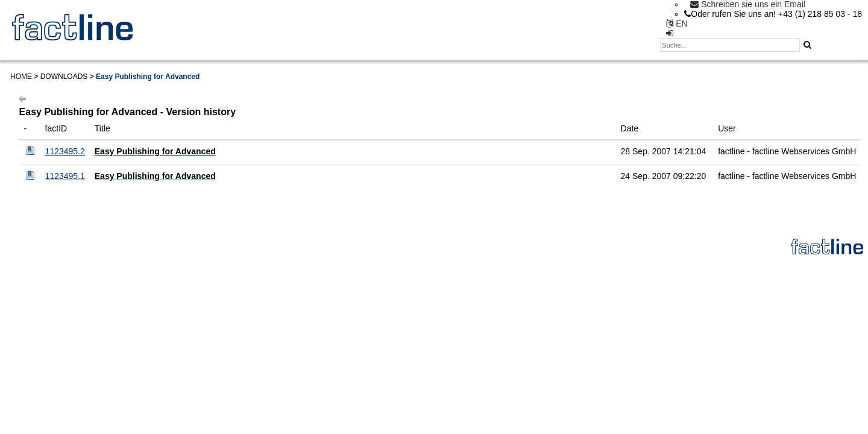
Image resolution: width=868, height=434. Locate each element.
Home (21, 77)
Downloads (64, 77)
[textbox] (730, 45)
